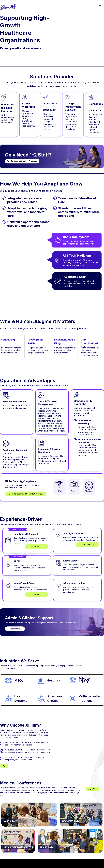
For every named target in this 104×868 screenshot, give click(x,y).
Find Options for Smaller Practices (22, 161)
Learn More (15, 629)
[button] (100, 6)
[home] (8, 7)
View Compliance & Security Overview (26, 494)
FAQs (4, 766)
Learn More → (37, 547)
